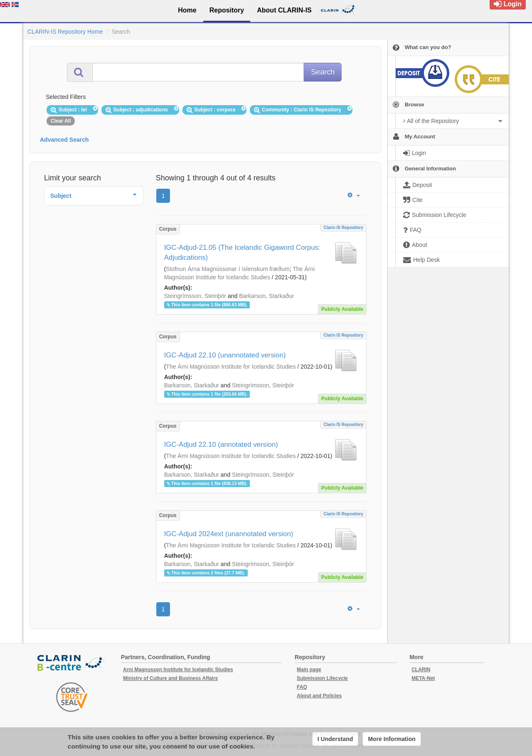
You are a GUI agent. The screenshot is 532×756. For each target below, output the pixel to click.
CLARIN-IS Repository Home (65, 32)
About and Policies (319, 696)
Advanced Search (64, 140)
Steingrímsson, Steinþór (195, 296)
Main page (309, 670)
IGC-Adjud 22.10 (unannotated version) (225, 355)
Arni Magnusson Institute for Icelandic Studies (178, 670)
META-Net (423, 678)
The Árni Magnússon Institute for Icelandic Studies (231, 367)
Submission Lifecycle (322, 678)
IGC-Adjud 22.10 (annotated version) (221, 444)
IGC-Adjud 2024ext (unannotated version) (229, 534)
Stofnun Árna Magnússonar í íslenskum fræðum (228, 269)
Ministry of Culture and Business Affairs (170, 678)
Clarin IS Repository (343, 228)
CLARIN (421, 670)
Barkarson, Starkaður (266, 296)
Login (508, 4)
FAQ (302, 687)
